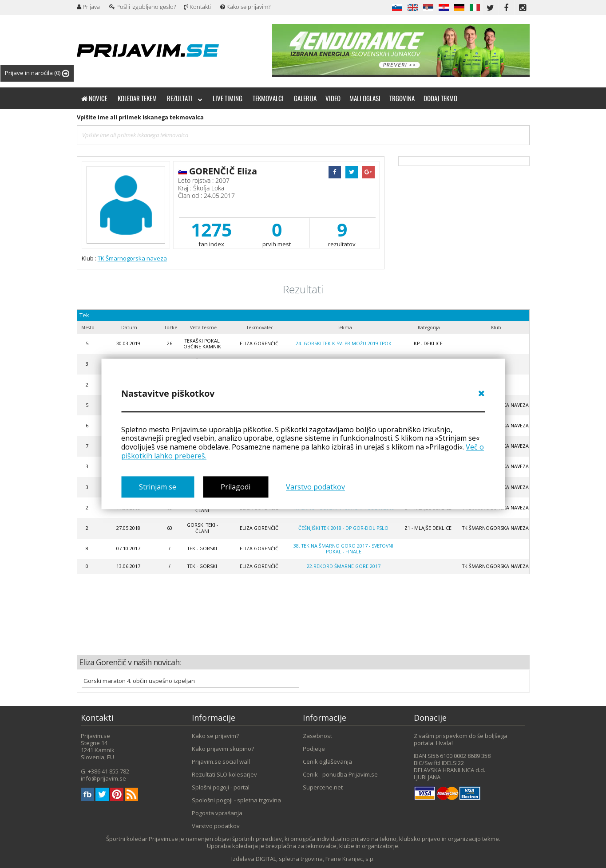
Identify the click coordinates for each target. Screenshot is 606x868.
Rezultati (185, 98)
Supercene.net (323, 787)
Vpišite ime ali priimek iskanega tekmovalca (140, 117)
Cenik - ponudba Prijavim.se (340, 774)
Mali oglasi (365, 98)
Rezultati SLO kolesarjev (224, 774)
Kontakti (197, 7)
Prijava (88, 7)
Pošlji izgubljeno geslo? (143, 7)
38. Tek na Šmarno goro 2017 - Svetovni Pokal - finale (343, 549)
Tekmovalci (268, 98)
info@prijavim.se (103, 778)
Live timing (228, 98)
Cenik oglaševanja (327, 761)
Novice (94, 98)
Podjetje (314, 749)
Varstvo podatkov (315, 487)
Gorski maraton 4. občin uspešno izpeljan (139, 681)
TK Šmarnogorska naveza (132, 258)
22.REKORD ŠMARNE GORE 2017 (344, 566)
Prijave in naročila (37, 73)
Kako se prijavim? (245, 7)
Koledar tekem (137, 98)
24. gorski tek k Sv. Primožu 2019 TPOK (344, 343)
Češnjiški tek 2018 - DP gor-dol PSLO (343, 528)
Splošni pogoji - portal (221, 787)
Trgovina (402, 98)
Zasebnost (317, 736)
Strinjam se (158, 487)
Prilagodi (236, 487)
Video (333, 98)
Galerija (305, 98)
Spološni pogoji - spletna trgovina (236, 800)
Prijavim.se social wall (221, 761)
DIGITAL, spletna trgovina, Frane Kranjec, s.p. (315, 859)
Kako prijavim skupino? (223, 749)
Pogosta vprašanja (217, 813)
